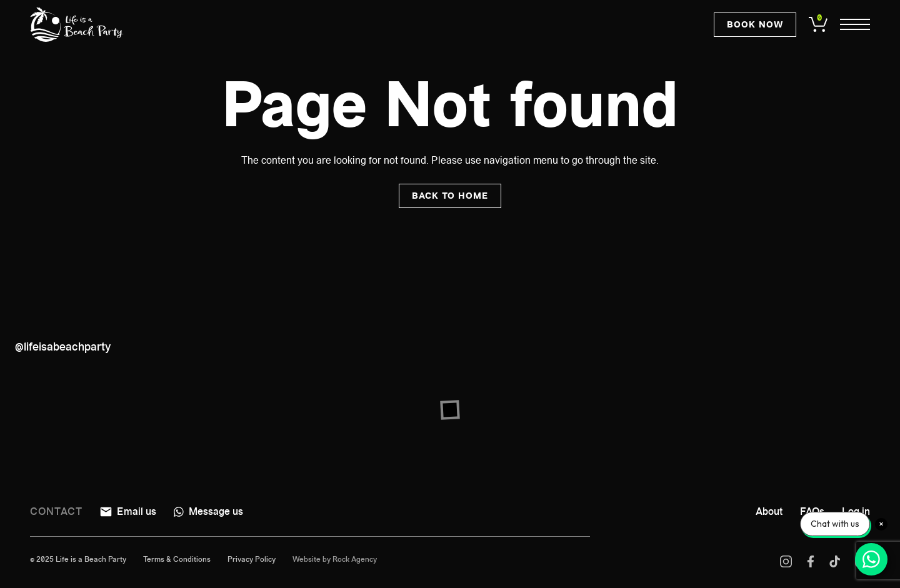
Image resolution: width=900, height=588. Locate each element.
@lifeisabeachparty (63, 347)
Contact (56, 511)
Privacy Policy (252, 559)
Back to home (450, 196)
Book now (755, 25)
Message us (208, 511)
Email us (128, 511)
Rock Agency (355, 559)
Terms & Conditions (177, 559)
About (769, 511)
